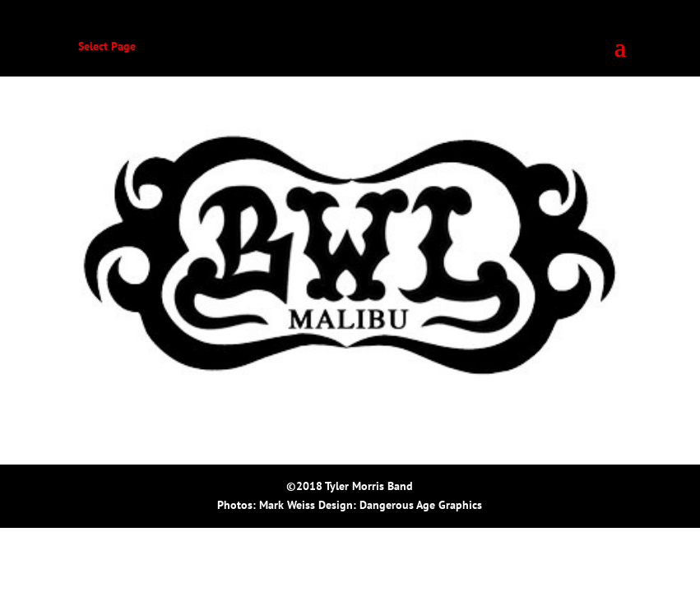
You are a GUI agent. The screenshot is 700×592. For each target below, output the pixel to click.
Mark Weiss (287, 505)
